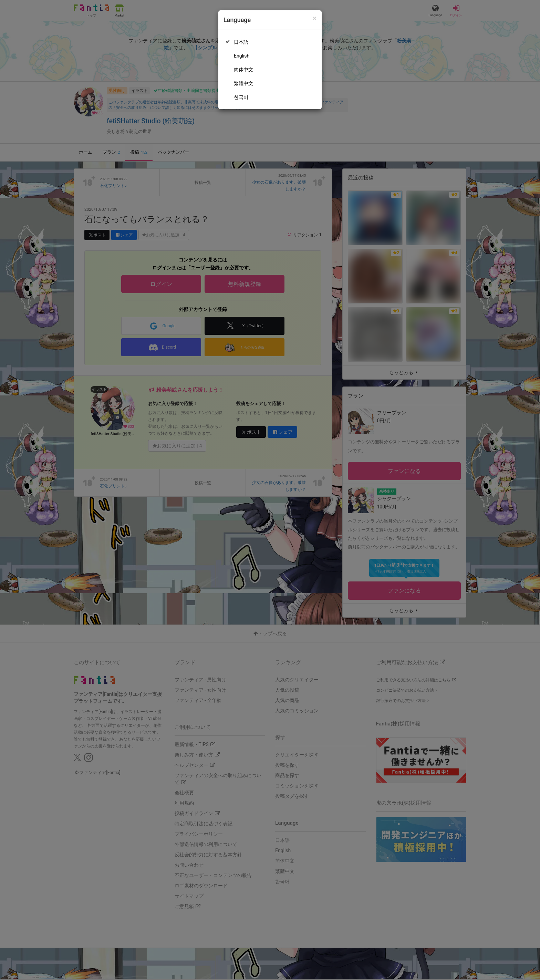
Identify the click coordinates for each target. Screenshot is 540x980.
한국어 (241, 97)
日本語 (241, 42)
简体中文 (243, 70)
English (242, 56)
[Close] (315, 18)
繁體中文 (243, 83)
